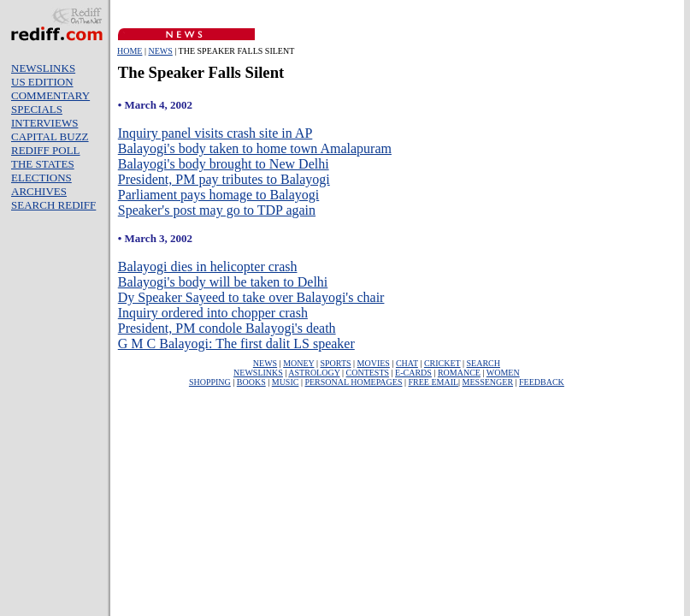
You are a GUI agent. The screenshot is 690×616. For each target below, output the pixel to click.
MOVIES (374, 363)
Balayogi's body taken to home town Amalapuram (255, 148)
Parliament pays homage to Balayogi (219, 195)
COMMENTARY (50, 95)
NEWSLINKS (43, 68)
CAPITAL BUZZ (50, 136)
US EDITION (42, 82)
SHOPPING (210, 382)
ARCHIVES (39, 191)
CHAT (407, 363)
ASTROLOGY (314, 373)
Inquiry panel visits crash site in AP (215, 133)
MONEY (298, 363)
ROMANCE (459, 373)
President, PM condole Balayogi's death (227, 328)
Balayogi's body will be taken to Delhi (223, 282)
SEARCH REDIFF (53, 205)
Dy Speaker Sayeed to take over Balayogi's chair (251, 297)
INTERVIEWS (44, 123)
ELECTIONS (41, 178)
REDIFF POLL (46, 150)
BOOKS (251, 382)
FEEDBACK (542, 382)
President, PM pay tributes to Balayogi (224, 179)
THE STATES (43, 164)
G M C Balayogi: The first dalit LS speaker (236, 344)
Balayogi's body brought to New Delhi (224, 164)
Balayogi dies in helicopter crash (208, 267)
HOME (130, 51)
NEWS (160, 51)
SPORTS (335, 363)
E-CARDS (413, 373)
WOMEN (503, 373)
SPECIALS (37, 109)
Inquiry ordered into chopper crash (213, 313)
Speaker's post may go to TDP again (217, 210)
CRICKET (442, 363)
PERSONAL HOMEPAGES (353, 382)
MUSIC (286, 382)
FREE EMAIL (433, 382)
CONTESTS (368, 373)
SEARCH (484, 363)
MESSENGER (488, 382)
